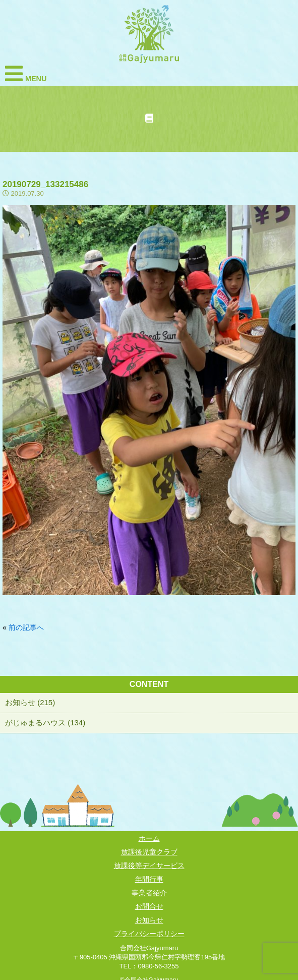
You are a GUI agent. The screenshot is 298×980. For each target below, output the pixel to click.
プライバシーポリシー (149, 934)
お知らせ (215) (30, 702)
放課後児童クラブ (149, 852)
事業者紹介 (149, 893)
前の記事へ (26, 627)
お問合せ (149, 906)
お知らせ (149, 920)
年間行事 (149, 879)
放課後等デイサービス (149, 866)
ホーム (149, 838)
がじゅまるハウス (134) (45, 723)
